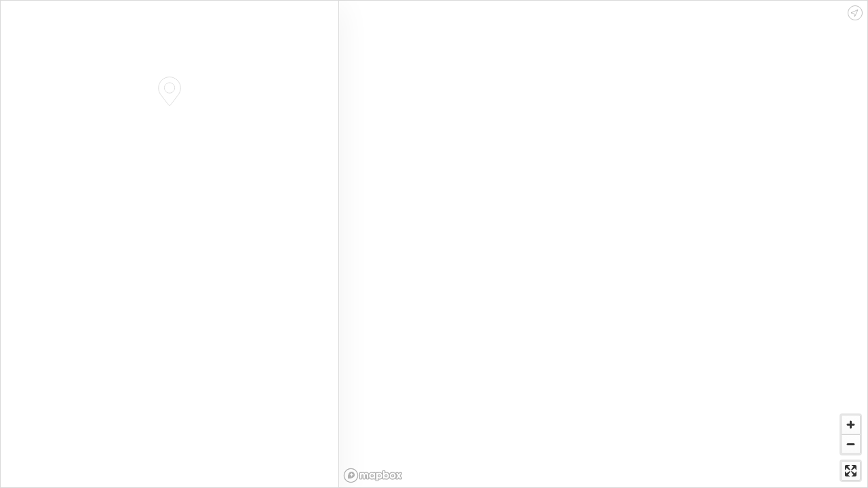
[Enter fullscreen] (851, 471)
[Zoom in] (851, 425)
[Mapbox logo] (373, 475)
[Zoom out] (851, 444)
